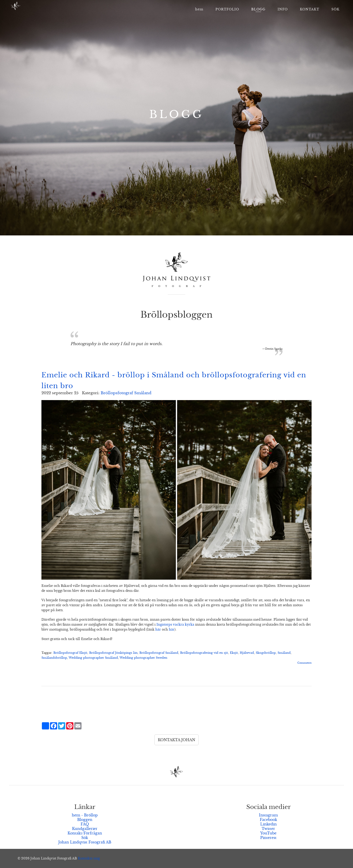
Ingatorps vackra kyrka (175, 624)
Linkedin (268, 824)
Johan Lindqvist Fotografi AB (85, 842)
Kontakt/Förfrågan (85, 833)
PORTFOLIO (227, 9)
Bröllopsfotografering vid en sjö (204, 653)
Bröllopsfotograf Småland (126, 393)
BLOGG (258, 9)
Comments (304, 663)
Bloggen (85, 820)
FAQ (85, 824)
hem (199, 9)
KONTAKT (310, 9)
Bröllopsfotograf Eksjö (70, 653)
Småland (284, 653)
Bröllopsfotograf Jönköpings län (113, 653)
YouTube (268, 833)
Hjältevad (247, 653)
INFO (283, 9)
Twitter (268, 829)
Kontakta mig (89, 858)
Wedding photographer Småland (93, 658)
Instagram (268, 815)
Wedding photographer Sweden (143, 658)
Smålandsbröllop (54, 658)
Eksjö (234, 653)
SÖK (335, 9)
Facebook (268, 820)
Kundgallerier (85, 829)
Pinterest (268, 838)
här (158, 629)
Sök (85, 838)
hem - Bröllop (85, 815)
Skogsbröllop (266, 653)
